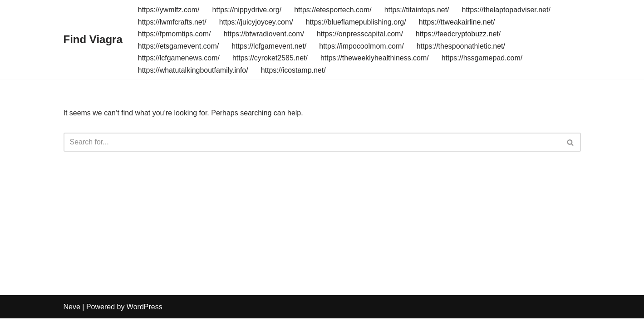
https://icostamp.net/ (293, 70)
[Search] (312, 143)
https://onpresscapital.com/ (360, 34)
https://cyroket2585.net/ (270, 58)
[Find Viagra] (93, 40)
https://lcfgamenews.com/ (179, 58)
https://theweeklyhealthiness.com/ (375, 58)
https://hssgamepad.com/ (483, 58)
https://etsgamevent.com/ (179, 46)
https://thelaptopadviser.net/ (507, 10)
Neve (72, 315)
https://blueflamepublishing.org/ (356, 22)
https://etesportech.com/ (333, 10)
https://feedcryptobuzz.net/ (459, 34)
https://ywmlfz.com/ (169, 10)
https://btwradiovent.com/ (264, 34)
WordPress (145, 315)
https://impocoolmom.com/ (362, 46)
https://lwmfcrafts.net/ (172, 22)
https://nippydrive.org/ (247, 10)
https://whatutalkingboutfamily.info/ (193, 70)
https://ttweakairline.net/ (457, 22)
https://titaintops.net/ (417, 10)
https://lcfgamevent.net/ (269, 46)
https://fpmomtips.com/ (175, 34)
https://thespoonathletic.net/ (462, 46)
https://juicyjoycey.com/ (256, 22)
